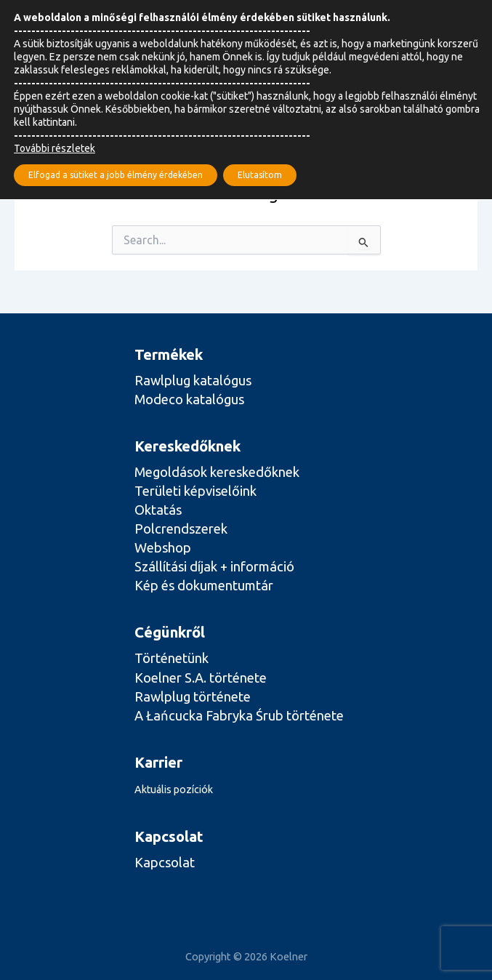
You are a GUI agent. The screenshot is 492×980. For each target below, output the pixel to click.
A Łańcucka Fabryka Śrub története (239, 715)
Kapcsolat (165, 862)
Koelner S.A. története (201, 678)
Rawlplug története (193, 696)
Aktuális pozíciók (174, 790)
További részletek (55, 148)
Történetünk (172, 658)
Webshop (163, 547)
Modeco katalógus (189, 399)
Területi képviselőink (195, 491)
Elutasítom (260, 175)
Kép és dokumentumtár (204, 585)
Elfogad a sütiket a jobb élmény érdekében (116, 175)
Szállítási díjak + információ (214, 566)
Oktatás (158, 510)
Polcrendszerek (181, 529)
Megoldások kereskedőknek (217, 472)
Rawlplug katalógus (193, 380)
